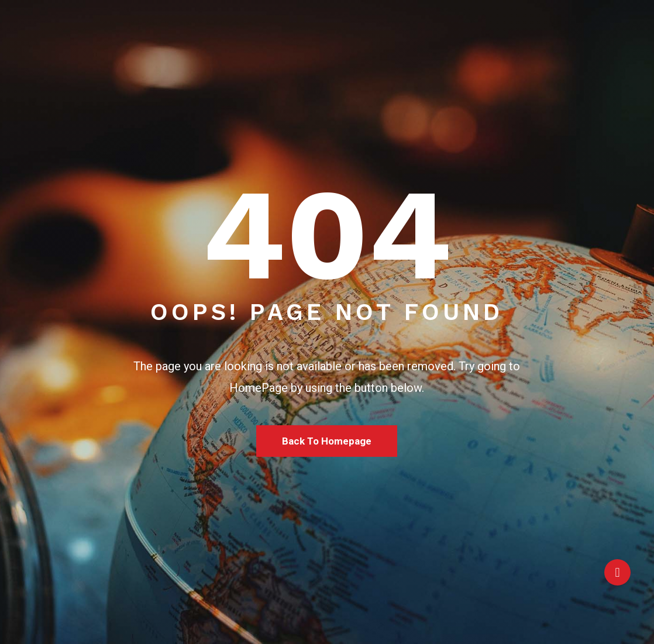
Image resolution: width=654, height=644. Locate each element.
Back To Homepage (327, 441)
